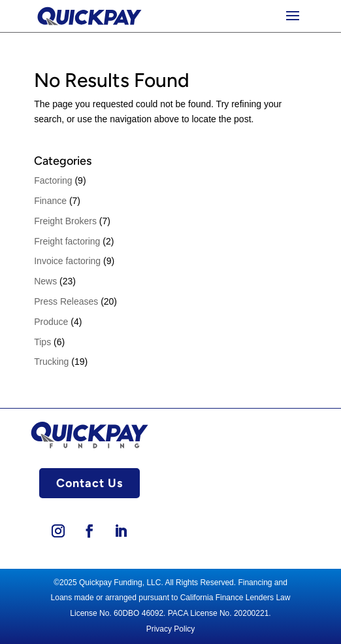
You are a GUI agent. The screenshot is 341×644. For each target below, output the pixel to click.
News (45, 281)
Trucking (51, 362)
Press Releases (66, 301)
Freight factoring (67, 241)
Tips (42, 342)
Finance (50, 201)
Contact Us (89, 483)
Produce (51, 322)
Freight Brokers (65, 221)
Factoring (53, 180)
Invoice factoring (67, 261)
